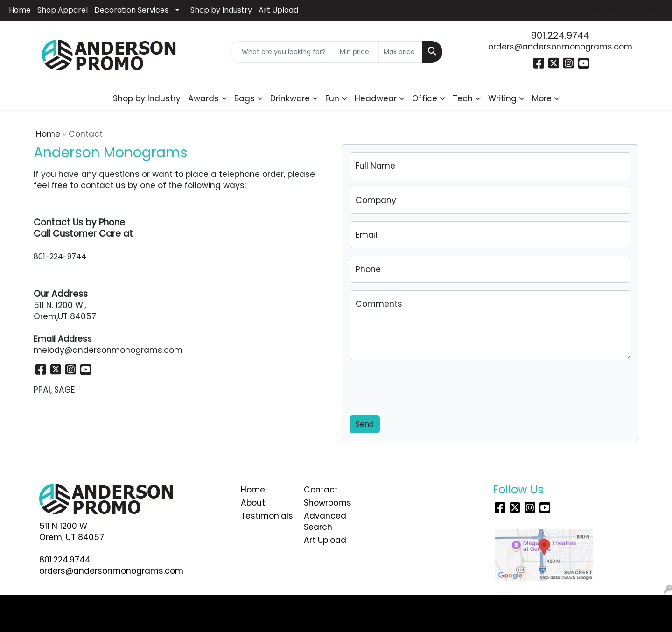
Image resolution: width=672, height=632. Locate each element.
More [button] (542, 98)
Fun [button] (332, 98)
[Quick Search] (282, 52)
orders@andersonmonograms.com (560, 47)
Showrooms (328, 503)
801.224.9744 (560, 35)
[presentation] (420, 386)
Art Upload (278, 10)
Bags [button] (245, 98)
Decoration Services (131, 10)
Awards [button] (203, 98)
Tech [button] (463, 98)
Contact (321, 490)
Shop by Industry (221, 10)
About (253, 503)
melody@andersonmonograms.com (108, 350)
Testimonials (267, 516)
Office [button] (425, 98)
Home (20, 10)
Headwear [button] (376, 98)
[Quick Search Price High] (401, 52)
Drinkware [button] (290, 98)
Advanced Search (325, 521)
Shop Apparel (63, 10)
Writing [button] (502, 98)
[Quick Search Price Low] (357, 52)
